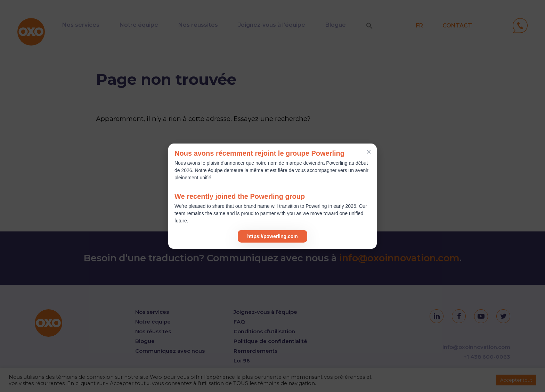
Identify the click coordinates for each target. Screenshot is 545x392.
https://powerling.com (272, 236)
